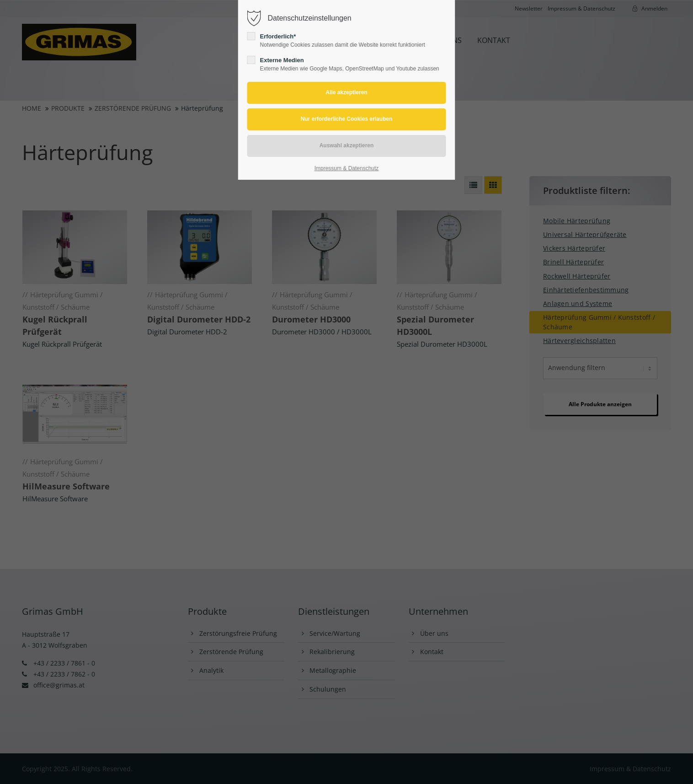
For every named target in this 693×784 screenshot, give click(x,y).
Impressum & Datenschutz (347, 168)
